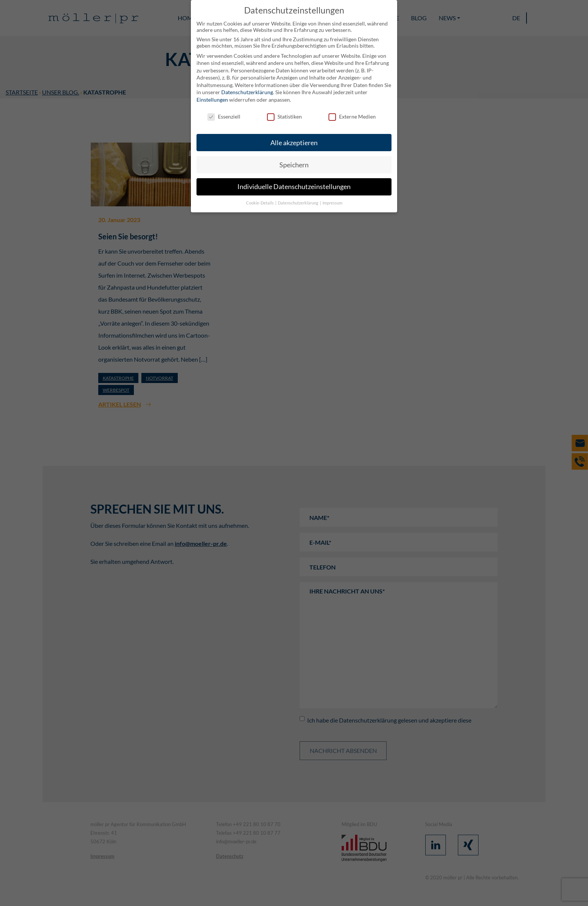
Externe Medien (352, 116)
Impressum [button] (332, 203)
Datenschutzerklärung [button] (298, 203)
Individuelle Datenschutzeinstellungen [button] (294, 187)
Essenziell (224, 116)
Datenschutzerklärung (247, 92)
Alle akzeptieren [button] (294, 143)
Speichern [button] (294, 165)
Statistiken (284, 116)
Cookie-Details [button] (260, 203)
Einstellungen (212, 100)
